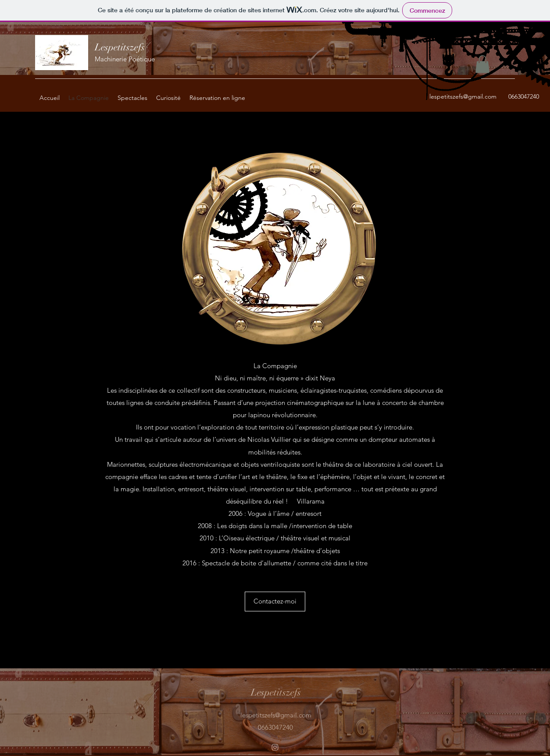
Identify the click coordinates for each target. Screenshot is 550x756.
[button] (482, 64)
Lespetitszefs (120, 47)
